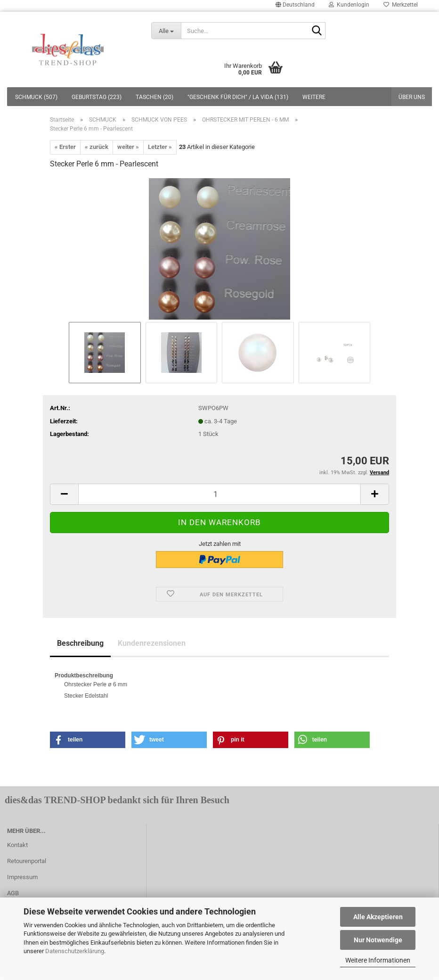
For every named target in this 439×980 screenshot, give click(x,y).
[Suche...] (166, 31)
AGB (13, 893)
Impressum (22, 877)
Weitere (314, 97)
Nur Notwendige (378, 940)
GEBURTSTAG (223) (97, 97)
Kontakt (17, 845)
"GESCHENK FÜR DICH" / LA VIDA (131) (238, 97)
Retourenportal (27, 861)
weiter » (128, 147)
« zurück (97, 147)
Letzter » (160, 147)
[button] (88, 740)
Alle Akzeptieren (378, 917)
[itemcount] (219, 494)
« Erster (65, 147)
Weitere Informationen (378, 960)
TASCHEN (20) (154, 97)
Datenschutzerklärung (75, 951)
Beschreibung (80, 643)
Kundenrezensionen (152, 643)
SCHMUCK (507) (36, 97)
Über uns (412, 97)
